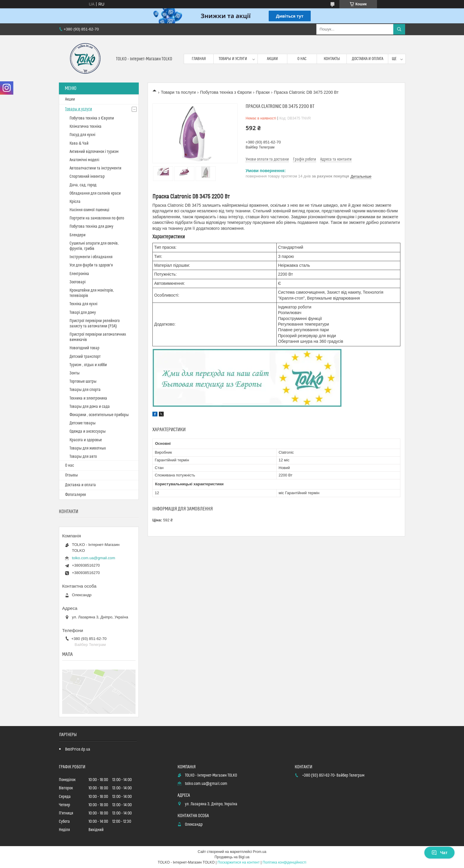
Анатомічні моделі (84, 160)
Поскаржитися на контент (239, 862)
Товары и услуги (233, 59)
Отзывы (71, 475)
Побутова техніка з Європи (226, 92)
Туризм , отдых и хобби (88, 365)
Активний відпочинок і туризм (94, 152)
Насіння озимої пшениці (89, 210)
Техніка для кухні (83, 304)
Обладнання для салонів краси (95, 193)
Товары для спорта (85, 390)
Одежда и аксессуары (88, 431)
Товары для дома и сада (90, 407)
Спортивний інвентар (87, 177)
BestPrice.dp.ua (78, 749)
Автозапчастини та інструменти (95, 168)
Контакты (332, 59)
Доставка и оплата (368, 59)
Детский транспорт (85, 357)
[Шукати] (399, 29)
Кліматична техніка (86, 127)
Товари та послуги (178, 92)
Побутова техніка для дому (91, 227)
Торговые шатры (83, 382)
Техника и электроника (88, 398)
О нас (302, 59)
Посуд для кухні (82, 135)
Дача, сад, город (83, 185)
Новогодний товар (84, 348)
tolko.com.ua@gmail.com (94, 558)
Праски (263, 92)
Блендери (78, 235)
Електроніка (79, 274)
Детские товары (83, 423)
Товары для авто (83, 457)
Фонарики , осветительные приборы (99, 415)
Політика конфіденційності (284, 862)
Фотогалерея (75, 495)
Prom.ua (260, 852)
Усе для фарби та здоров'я (91, 265)
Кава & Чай (79, 143)
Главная (199, 59)
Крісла (75, 202)
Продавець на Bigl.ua (232, 857)
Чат (439, 853)
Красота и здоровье (86, 440)
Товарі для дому (83, 313)
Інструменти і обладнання (91, 257)
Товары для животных (88, 448)
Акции (272, 59)
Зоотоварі (78, 282)
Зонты (75, 373)
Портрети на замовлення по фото (97, 218)
